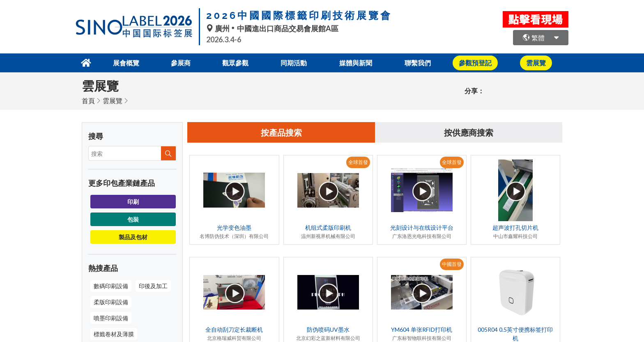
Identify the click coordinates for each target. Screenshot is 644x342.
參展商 (181, 63)
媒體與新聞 (356, 63)
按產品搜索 (281, 132)
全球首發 (358, 162)
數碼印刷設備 (111, 286)
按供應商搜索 (469, 132)
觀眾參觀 (235, 63)
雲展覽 (113, 101)
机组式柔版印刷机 (328, 228)
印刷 (133, 202)
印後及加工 (153, 286)
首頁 (88, 101)
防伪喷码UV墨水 (328, 329)
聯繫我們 (418, 63)
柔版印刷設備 (111, 302)
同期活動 (294, 63)
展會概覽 (126, 63)
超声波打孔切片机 (515, 228)
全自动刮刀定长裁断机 (234, 329)
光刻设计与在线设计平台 (422, 228)
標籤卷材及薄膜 (114, 334)
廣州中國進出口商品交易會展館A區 (272, 28)
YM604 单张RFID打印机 (422, 329)
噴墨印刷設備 (111, 318)
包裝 (133, 219)
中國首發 (452, 264)
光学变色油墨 (234, 228)
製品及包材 (133, 237)
